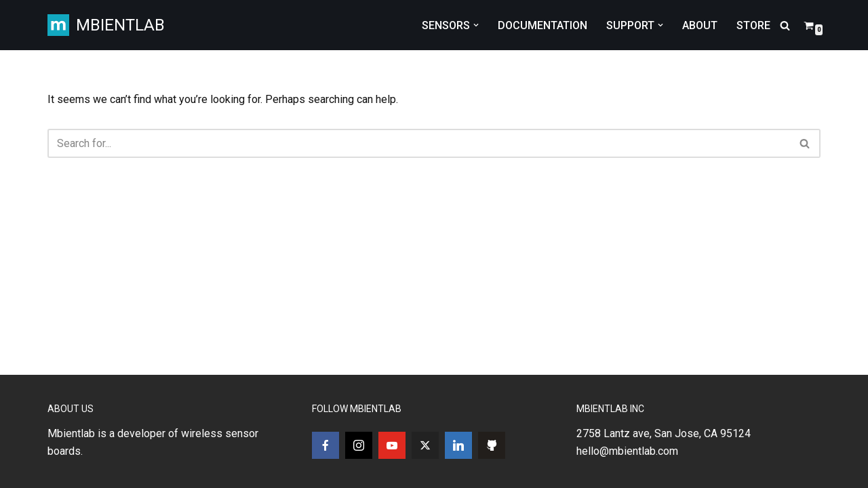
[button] (476, 25)
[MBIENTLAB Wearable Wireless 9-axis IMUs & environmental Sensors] (106, 25)
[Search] (785, 25)
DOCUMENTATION (542, 25)
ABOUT (700, 25)
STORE (753, 25)
